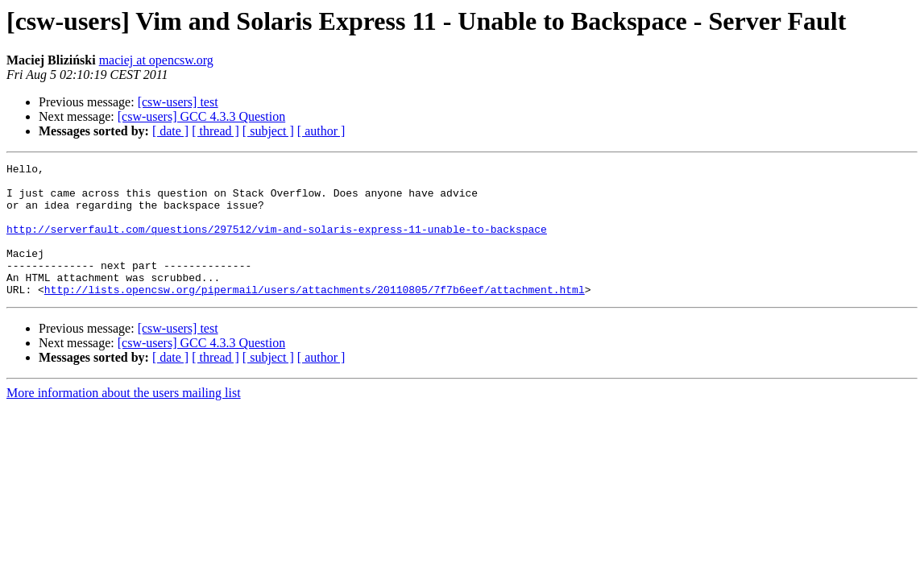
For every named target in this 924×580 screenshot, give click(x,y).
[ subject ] (268, 131)
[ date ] (170, 131)
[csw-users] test (178, 102)
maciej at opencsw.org (156, 60)
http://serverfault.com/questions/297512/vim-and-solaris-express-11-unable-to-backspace (277, 243)
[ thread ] (215, 131)
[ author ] (321, 131)
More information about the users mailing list (124, 419)
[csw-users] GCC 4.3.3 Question (201, 116)
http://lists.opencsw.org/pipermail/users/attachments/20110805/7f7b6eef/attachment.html (315, 316)
